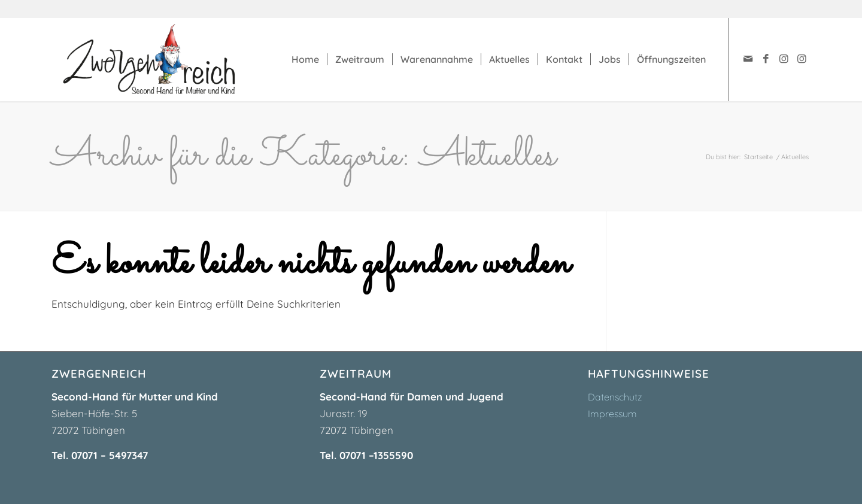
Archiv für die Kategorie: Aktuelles (304, 156)
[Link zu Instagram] (784, 59)
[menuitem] (305, 59)
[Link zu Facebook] (766, 59)
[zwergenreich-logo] (161, 59)
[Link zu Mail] (748, 59)
